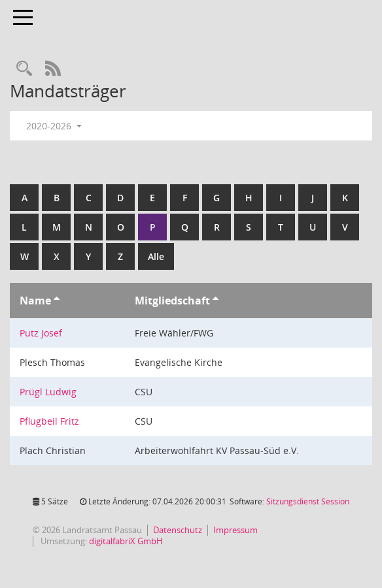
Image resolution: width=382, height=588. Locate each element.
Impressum (235, 530)
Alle (156, 256)
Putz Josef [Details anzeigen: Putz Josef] (41, 333)
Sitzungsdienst (308, 501)
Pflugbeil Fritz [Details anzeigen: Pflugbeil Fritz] (49, 421)
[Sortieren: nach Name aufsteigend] (57, 301)
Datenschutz (178, 530)
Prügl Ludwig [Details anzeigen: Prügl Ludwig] (48, 392)
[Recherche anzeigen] (24, 69)
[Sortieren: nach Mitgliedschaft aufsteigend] (216, 301)
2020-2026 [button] (54, 126)
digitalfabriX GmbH (126, 541)
